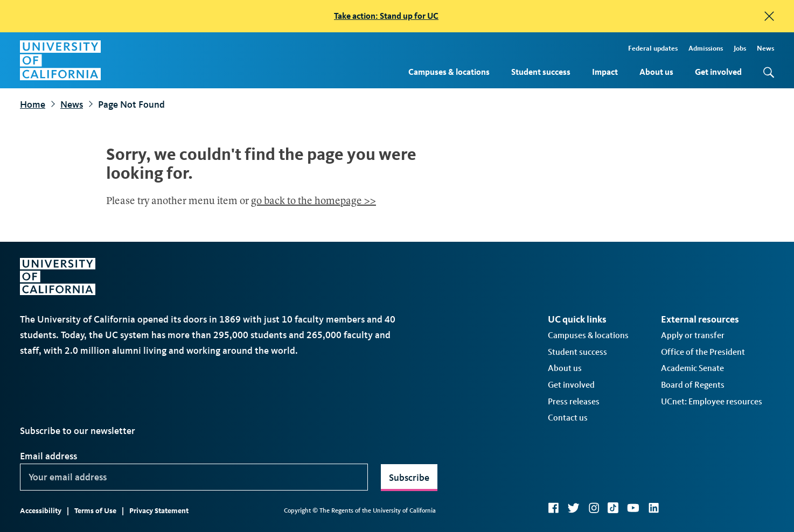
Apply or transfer (693, 335)
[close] (769, 16)
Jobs (740, 48)
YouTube (633, 508)
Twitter (573, 508)
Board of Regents (693, 385)
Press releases (574, 401)
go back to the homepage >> (314, 202)
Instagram (594, 508)
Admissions (706, 48)
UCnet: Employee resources (712, 401)
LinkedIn (653, 508)
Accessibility (41, 511)
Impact (605, 72)
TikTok (613, 508)
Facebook (553, 508)
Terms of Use (95, 511)
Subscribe (409, 478)
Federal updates (653, 48)
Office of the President (703, 352)
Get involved (718, 72)
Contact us (568, 418)
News (765, 48)
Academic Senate (692, 368)
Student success (541, 72)
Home (33, 104)
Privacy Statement (159, 511)
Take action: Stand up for (386, 16)
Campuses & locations (449, 72)
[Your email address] (194, 477)
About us (656, 72)
